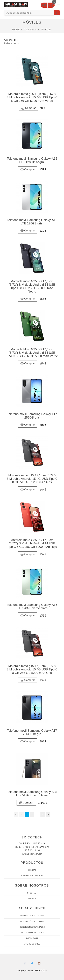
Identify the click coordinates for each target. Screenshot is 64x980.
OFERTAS (32, 870)
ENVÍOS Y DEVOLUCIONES (32, 916)
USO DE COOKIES (32, 944)
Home (16, 30)
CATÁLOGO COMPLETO (32, 876)
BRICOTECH (32, 893)
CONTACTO (32, 898)
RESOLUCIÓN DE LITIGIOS (32, 921)
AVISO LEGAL (32, 938)
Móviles (46, 30)
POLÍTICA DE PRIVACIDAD (32, 933)
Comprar (29, 108)
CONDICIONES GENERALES (32, 927)
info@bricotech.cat (32, 854)
